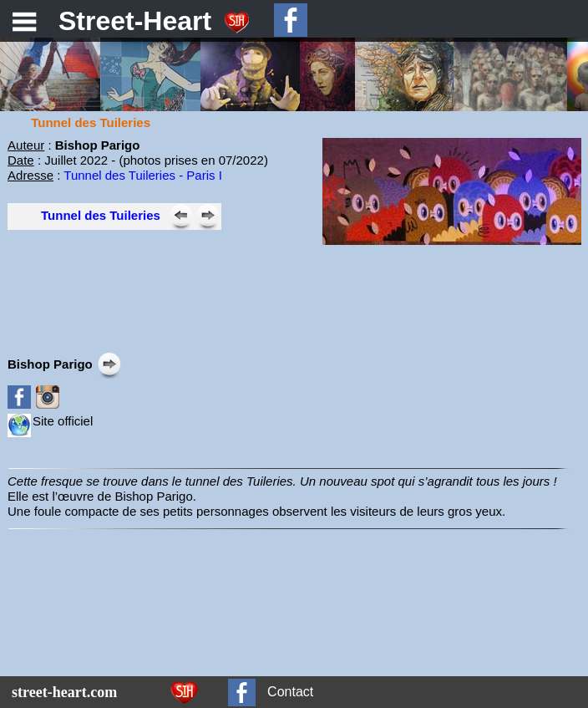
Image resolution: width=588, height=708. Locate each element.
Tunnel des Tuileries (101, 215)
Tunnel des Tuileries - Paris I (143, 175)
